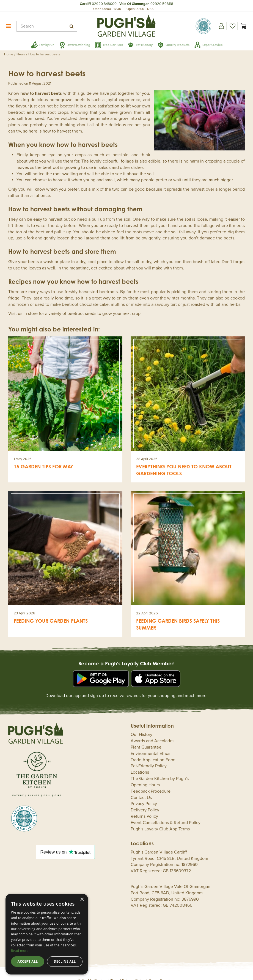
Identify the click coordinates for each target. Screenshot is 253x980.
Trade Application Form (153, 752)
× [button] (82, 900)
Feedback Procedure (151, 783)
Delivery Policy (145, 802)
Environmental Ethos (150, 745)
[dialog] (47, 934)
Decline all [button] (65, 961)
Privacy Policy (144, 795)
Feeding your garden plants (51, 612)
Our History (141, 726)
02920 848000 (104, 4)
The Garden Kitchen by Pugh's (160, 770)
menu (8, 26)
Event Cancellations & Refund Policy (166, 814)
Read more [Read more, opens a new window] (20, 951)
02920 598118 (162, 4)
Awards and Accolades (152, 733)
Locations (140, 764)
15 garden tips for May (43, 458)
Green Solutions (162, 972)
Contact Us (141, 789)
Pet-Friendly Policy (149, 758)
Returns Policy (144, 808)
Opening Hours (145, 777)
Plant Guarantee (146, 739)
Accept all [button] (28, 961)
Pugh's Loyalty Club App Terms (160, 821)
